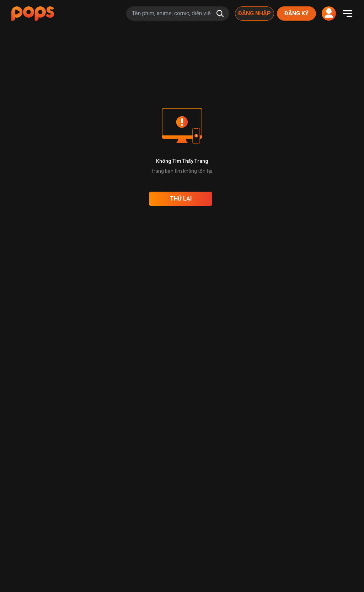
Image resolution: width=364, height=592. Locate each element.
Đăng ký (296, 13)
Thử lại (181, 199)
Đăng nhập (255, 13)
